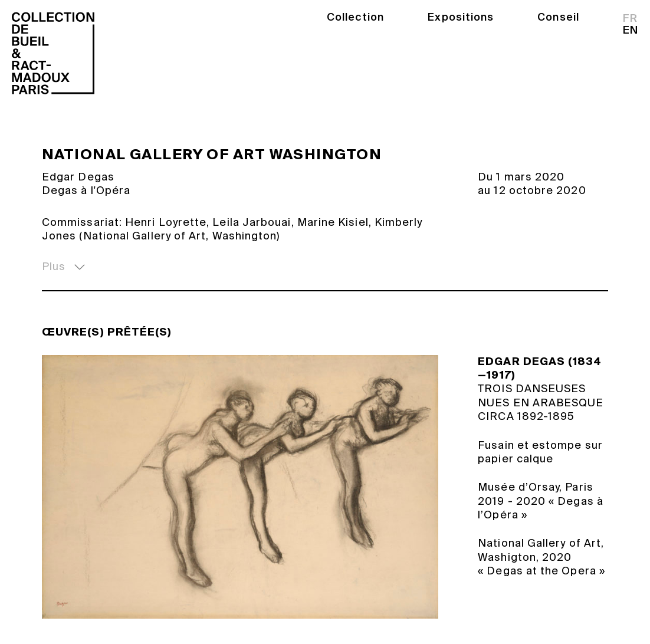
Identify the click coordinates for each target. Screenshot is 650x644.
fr (630, 18)
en (631, 30)
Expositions (461, 17)
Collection (356, 17)
